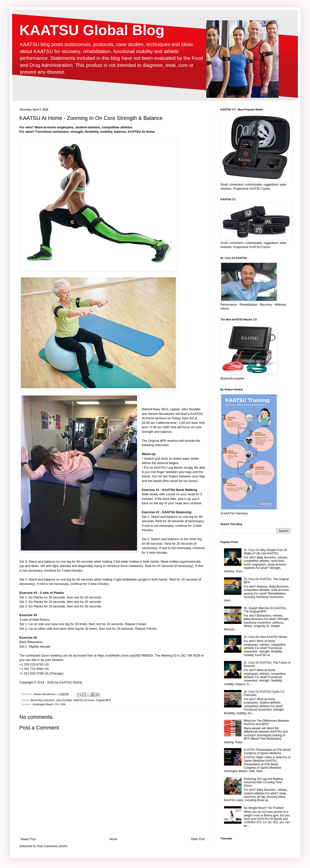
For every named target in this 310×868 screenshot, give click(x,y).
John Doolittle (64, 700)
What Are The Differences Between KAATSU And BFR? (267, 722)
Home (113, 839)
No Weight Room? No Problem (264, 808)
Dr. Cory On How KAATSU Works (265, 637)
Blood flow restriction (43, 700)
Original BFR (103, 700)
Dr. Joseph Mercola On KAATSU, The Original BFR (265, 610)
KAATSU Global (71, 682)
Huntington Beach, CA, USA (49, 704)
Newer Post (28, 839)
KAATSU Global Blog (92, 30)
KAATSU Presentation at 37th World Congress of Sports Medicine (267, 752)
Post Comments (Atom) (52, 846)
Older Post (198, 839)
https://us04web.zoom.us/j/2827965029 (125, 655)
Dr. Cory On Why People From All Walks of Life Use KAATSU (266, 552)
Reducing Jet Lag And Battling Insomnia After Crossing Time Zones (263, 782)
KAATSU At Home (84, 700)
